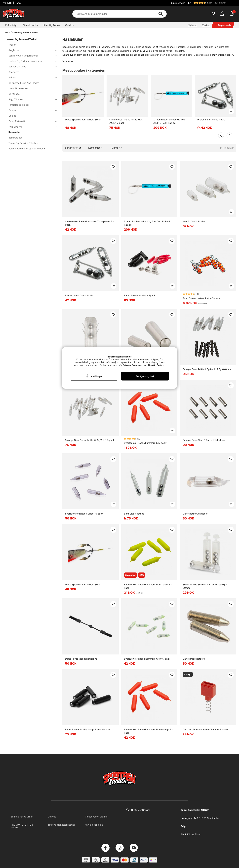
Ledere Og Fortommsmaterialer (31, 61)
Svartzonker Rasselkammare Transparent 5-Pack (89, 223)
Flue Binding (31, 127)
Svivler (31, 77)
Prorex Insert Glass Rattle (211, 120)
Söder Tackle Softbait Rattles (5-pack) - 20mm (205, 586)
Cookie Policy (156, 365)
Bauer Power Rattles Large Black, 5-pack (88, 729)
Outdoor (70, 25)
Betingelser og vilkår (22, 817)
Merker (206, 25)
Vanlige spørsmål (94, 825)
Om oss (52, 817)
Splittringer (14, 94)
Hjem (8, 33)
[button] (211, 3)
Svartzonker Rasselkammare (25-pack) (146, 443)
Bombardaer (15, 138)
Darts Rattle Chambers (195, 514)
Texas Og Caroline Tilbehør (23, 143)
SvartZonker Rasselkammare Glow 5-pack (147, 659)
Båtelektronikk (30, 25)
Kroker (31, 45)
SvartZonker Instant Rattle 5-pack (201, 298)
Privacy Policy (131, 365)
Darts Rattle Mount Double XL (81, 659)
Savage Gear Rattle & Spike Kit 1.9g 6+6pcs (207, 369)
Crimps (12, 116)
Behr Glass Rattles (134, 514)
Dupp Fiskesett (31, 121)
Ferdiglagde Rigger (31, 105)
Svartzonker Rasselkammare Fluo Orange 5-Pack (148, 731)
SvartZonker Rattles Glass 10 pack (84, 514)
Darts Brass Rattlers (194, 659)
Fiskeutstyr (11, 25)
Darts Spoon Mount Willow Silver (83, 120)
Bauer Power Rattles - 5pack (140, 295)
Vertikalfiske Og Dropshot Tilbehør (27, 149)
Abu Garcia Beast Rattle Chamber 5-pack (205, 729)
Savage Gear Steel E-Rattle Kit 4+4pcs (204, 440)
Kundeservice (178, 3)
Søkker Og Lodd (31, 67)
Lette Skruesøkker (18, 88)
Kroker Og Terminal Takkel (25, 33)
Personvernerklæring (96, 817)
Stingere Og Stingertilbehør (31, 56)
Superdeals (223, 25)
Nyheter (192, 25)
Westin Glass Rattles (194, 221)
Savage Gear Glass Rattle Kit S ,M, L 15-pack (126, 121)
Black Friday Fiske (190, 834)
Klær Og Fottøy (52, 25)
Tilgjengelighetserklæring (61, 825)
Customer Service (141, 810)
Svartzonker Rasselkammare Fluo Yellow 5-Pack (148, 586)
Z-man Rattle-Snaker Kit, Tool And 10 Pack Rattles (169, 121)
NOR (14, 3)
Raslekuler (14, 132)
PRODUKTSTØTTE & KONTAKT (22, 826)
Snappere (31, 72)
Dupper (31, 110)
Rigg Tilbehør (31, 99)
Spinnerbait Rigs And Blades (24, 83)
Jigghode (31, 50)
